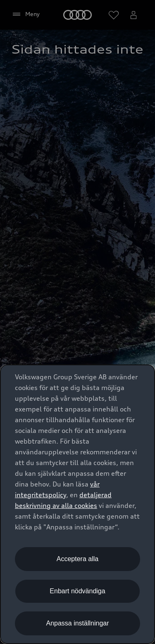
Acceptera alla (77, 559)
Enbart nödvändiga (77, 591)
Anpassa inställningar (77, 623)
